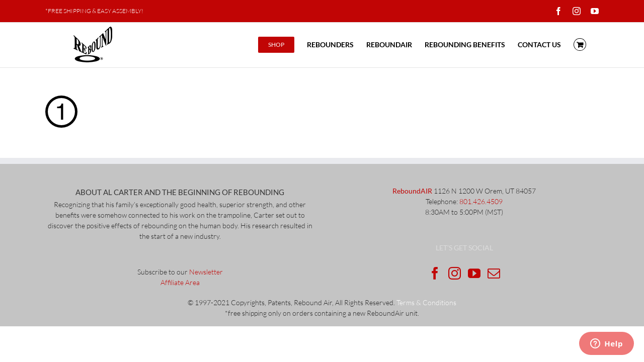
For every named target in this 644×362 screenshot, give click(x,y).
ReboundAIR (412, 191)
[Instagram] (455, 273)
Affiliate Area (180, 282)
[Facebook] (435, 273)
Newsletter (206, 272)
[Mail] (494, 273)
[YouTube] (474, 273)
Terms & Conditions (426, 302)
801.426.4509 (481, 201)
